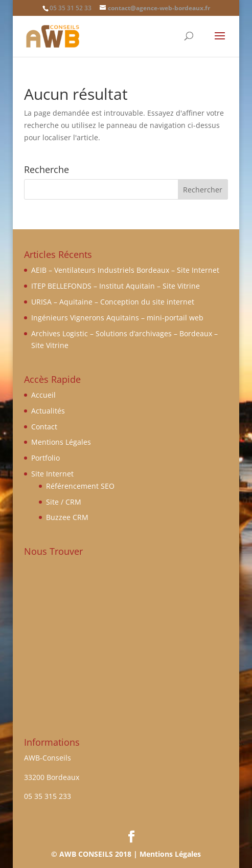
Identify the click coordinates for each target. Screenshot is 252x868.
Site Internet (52, 474)
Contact (44, 427)
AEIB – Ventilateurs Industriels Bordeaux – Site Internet (125, 270)
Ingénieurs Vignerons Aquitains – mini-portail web (117, 318)
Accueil (43, 395)
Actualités (48, 411)
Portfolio (45, 458)
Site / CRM (64, 502)
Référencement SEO (80, 486)
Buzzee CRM (67, 517)
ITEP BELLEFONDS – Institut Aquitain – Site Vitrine (116, 286)
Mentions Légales (61, 442)
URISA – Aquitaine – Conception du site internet (113, 302)
